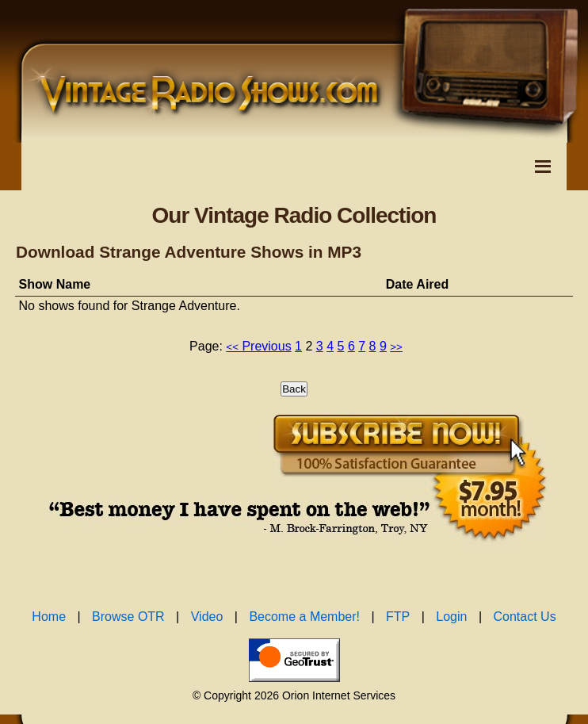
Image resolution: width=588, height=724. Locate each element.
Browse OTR (128, 617)
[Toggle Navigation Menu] (543, 167)
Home (49, 617)
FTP (398, 617)
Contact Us (525, 617)
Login (451, 617)
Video (207, 617)
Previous (258, 346)
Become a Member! (304, 617)
